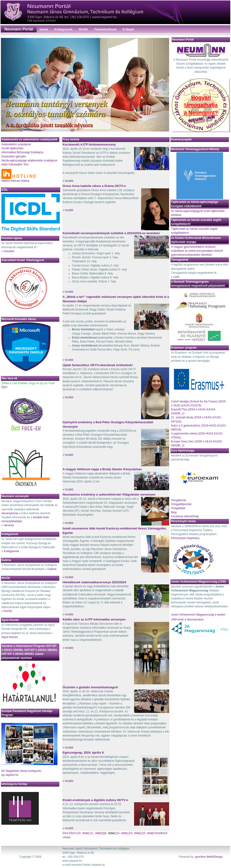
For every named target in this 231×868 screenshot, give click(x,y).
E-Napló (128, 29)
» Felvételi (8, 251)
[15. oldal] (147, 833)
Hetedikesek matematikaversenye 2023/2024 (94, 582)
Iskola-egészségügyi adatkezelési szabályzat (29, 160)
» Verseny (8, 525)
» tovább (68, 181)
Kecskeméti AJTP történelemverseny (89, 144)
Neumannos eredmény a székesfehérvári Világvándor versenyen (109, 494)
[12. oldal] (109, 833)
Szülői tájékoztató (12, 148)
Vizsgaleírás (179, 500)
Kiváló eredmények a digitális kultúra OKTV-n (95, 800)
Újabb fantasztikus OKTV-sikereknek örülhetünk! (98, 365)
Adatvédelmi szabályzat (16, 144)
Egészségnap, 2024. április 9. (84, 753)
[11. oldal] (96, 833)
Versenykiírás (10, 513)
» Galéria (51, 569)
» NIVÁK (7, 611)
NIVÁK (83, 29)
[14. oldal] (135, 833)
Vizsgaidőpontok (181, 504)
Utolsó (67, 837)
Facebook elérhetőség (185, 516)
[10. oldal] (83, 833)
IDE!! (5, 387)
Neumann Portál (19, 29)
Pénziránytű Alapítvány (185, 538)
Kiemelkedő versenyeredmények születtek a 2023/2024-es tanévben (111, 233)
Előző (72, 833)
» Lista (175, 277)
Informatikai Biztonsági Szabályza (22, 152)
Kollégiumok (64, 29)
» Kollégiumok (10, 551)
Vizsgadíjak (178, 508)
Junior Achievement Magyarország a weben (198, 615)
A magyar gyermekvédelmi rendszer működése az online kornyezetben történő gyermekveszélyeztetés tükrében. (197, 251)
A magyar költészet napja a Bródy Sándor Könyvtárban (102, 469)
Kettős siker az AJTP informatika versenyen (94, 619)
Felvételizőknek (105, 29)
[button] (14, 85)
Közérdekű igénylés (14, 157)
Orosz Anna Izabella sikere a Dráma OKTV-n (94, 186)
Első (66, 833)
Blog (174, 512)
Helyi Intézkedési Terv (15, 164)
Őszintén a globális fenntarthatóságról (90, 687)
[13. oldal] (121, 833)
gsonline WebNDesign (209, 857)
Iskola (44, 29)
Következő (161, 833)
